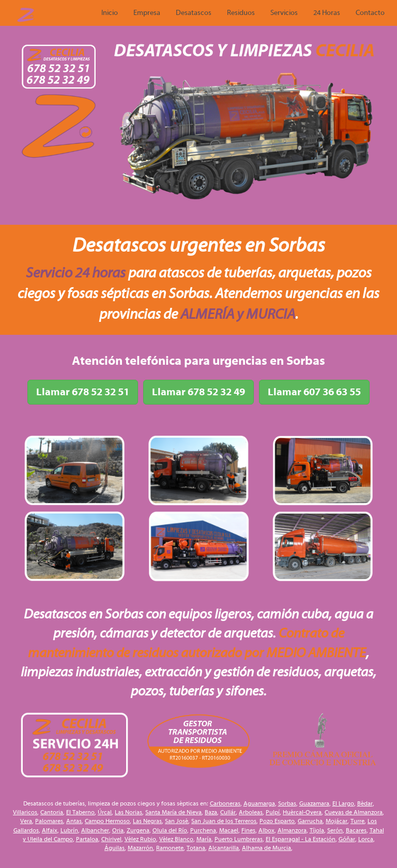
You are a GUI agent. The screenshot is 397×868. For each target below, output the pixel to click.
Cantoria (52, 812)
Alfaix (50, 830)
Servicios (284, 13)
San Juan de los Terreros (224, 821)
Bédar (365, 803)
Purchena (203, 830)
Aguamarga (259, 803)
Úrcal (105, 812)
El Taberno (80, 812)
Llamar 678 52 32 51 (83, 392)
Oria (118, 830)
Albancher (95, 830)
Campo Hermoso (107, 821)
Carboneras (225, 803)
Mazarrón (140, 848)
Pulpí (273, 812)
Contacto (370, 13)
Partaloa (87, 839)
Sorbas (287, 803)
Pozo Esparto (277, 821)
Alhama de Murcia (266, 848)
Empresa (147, 13)
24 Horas (327, 13)
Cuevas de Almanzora (354, 812)
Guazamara (314, 803)
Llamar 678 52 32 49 (198, 392)
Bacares (356, 830)
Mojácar (337, 821)
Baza (211, 812)
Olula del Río (170, 830)
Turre (357, 821)
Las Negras (147, 821)
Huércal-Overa (302, 812)
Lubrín (69, 830)
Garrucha (310, 821)
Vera (26, 821)
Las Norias (128, 812)
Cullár (228, 812)
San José (177, 821)
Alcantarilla (224, 848)
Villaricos (25, 812)
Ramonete (170, 848)
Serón (335, 830)
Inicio (110, 13)
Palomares (49, 821)
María (204, 839)
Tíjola (317, 830)
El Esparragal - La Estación (301, 839)
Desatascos (194, 13)
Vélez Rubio (140, 839)
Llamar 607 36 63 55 (314, 392)
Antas (74, 821)
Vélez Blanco (176, 839)
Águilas (114, 848)
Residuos (241, 13)
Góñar (347, 839)
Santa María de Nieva (173, 812)
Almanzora (292, 830)
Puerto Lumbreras (239, 839)
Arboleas (251, 812)
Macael (229, 830)
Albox (266, 830)
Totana (196, 848)
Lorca (366, 839)
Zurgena (138, 830)
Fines (248, 830)
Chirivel (111, 839)
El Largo (343, 803)
